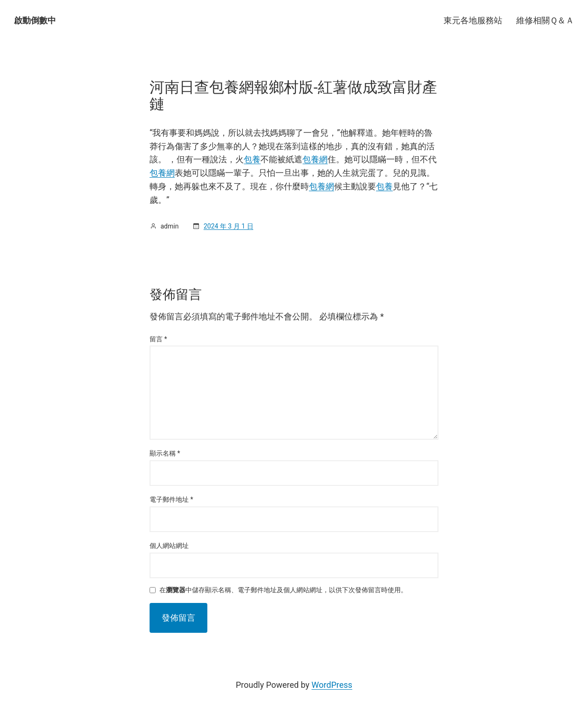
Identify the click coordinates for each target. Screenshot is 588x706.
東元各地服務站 (473, 20)
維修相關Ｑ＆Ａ (545, 20)
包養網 (315, 159)
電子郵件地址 (171, 499)
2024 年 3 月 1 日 (229, 226)
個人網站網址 (169, 546)
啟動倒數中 (35, 20)
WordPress (332, 685)
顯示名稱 (165, 453)
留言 (158, 339)
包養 (252, 159)
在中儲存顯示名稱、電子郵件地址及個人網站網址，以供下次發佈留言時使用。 (283, 590)
